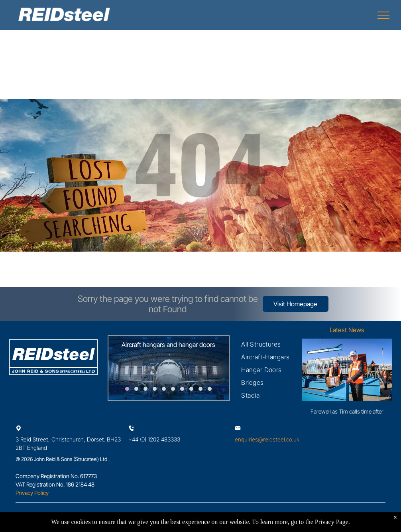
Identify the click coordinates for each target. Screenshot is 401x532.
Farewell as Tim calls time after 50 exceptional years (347, 412)
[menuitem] (261, 344)
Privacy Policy (32, 493)
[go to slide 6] (173, 389)
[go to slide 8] (191, 389)
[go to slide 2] (136, 389)
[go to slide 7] (182, 389)
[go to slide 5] (164, 389)
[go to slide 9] (200, 389)
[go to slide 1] (127, 389)
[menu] (383, 15)
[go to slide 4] (155, 389)
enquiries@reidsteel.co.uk (267, 439)
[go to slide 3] (145, 389)
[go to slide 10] (210, 389)
